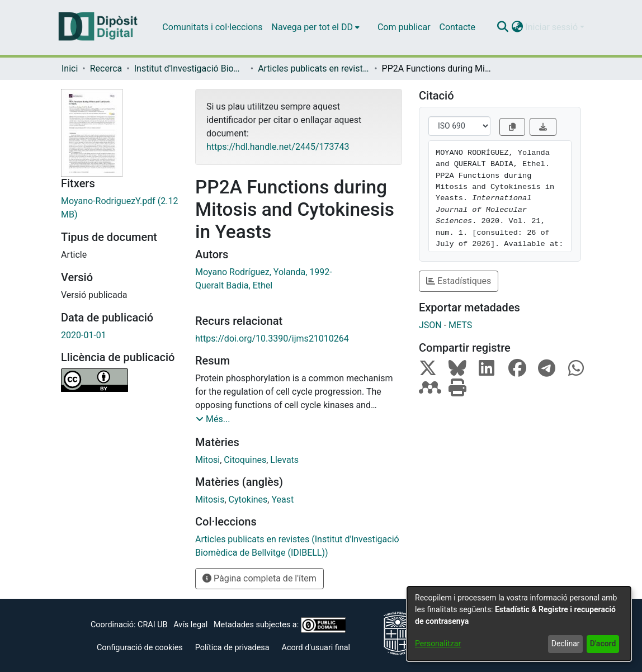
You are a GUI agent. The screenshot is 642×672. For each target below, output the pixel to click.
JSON (430, 325)
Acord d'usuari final (316, 648)
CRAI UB (152, 625)
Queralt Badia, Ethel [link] (234, 285)
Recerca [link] (106, 68)
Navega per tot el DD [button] (312, 27)
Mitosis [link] (210, 500)
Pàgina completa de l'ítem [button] (259, 578)
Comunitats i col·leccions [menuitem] (212, 27)
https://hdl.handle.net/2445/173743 (278, 147)
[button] (502, 27)
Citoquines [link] (245, 460)
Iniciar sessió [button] (553, 27)
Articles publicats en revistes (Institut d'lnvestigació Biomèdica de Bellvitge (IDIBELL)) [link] (314, 68)
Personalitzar (438, 643)
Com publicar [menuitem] (404, 27)
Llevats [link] (284, 460)
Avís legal (190, 625)
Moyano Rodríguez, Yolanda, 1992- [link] (264, 272)
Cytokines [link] (248, 500)
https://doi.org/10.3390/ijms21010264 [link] (272, 339)
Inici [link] (70, 68)
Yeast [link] (282, 500)
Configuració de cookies (140, 648)
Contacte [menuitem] (457, 27)
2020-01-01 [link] (84, 335)
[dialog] (519, 624)
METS (460, 325)
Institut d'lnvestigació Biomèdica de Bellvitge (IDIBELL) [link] (190, 68)
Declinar (566, 643)
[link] (120, 208)
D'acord (603, 643)
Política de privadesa (232, 648)
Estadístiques (459, 281)
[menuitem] (316, 27)
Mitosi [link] (207, 460)
